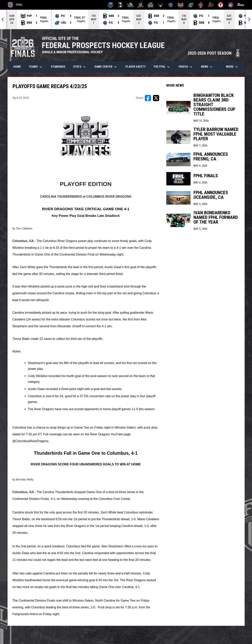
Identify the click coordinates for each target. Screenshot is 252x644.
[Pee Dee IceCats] (171, 5)
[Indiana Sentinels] (151, 5)
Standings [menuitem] (58, 67)
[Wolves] (231, 5)
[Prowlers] (181, 5)
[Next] (249, 19)
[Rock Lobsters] (201, 5)
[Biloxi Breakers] (111, 5)
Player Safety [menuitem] (135, 67)
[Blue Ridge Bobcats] (131, 5)
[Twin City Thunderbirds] (221, 5)
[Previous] (3, 19)
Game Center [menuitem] (106, 67)
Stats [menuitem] (80, 67)
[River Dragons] (191, 5)
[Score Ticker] (126, 19)
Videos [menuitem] (186, 67)
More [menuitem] (232, 67)
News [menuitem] (207, 67)
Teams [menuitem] (36, 67)
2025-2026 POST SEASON (214, 53)
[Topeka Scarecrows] (211, 5)
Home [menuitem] (17, 67)
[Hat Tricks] (141, 5)
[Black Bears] (120, 5)
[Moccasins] (161, 5)
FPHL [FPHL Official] (15, 5)
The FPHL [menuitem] (162, 67)
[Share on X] (156, 98)
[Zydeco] (241, 5)
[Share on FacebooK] (148, 98)
